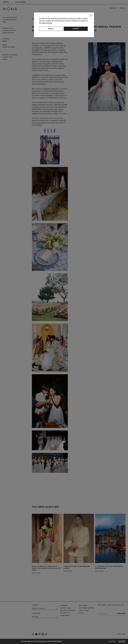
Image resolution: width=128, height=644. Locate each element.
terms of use (47, 23)
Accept (122, 641)
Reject (51, 29)
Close (91, 16)
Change (112, 641)
